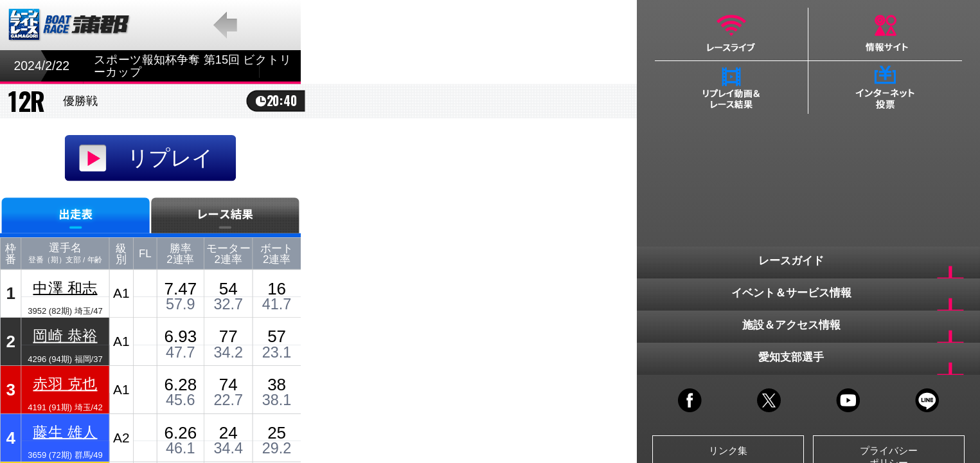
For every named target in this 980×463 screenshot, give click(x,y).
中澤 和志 (65, 287)
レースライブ (731, 34)
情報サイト (885, 34)
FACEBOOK (690, 400)
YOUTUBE (848, 400)
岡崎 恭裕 (65, 335)
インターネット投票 (885, 87)
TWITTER (769, 400)
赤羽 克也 (65, 384)
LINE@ (927, 400)
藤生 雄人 (65, 432)
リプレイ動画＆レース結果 (731, 87)
